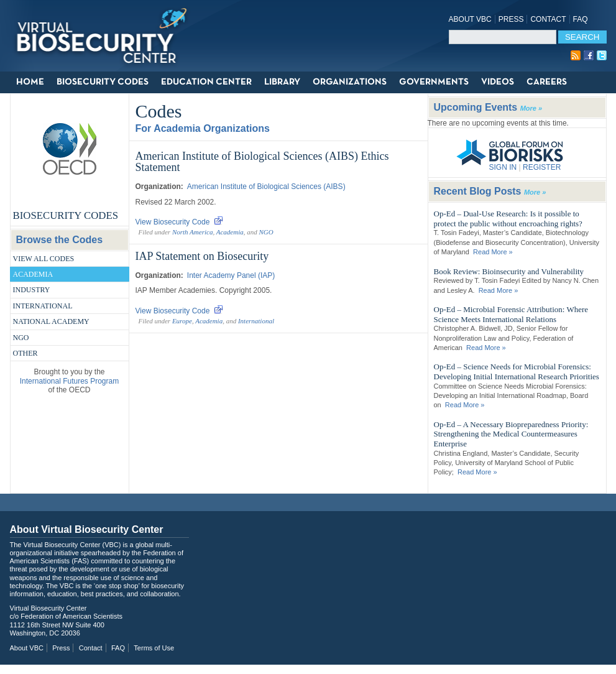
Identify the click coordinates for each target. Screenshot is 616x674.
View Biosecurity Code (180, 222)
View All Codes (44, 259)
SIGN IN (503, 167)
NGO (21, 338)
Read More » (493, 252)
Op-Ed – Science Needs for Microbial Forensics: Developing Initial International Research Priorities (517, 372)
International (43, 306)
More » (531, 108)
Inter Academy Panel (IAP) (231, 275)
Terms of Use (154, 648)
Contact (548, 19)
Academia (33, 274)
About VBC (470, 19)
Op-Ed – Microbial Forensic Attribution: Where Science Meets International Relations (511, 314)
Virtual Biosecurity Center (106, 36)
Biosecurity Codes (103, 82)
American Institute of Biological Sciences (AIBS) (266, 187)
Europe (182, 321)
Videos (498, 82)
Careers (547, 82)
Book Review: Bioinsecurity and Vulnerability (509, 271)
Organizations (350, 82)
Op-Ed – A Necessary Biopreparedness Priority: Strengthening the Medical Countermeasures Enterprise (511, 434)
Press (511, 19)
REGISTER (542, 167)
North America (193, 232)
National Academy (51, 321)
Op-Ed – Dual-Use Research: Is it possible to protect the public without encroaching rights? (508, 219)
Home (30, 82)
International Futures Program (69, 381)
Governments (434, 82)
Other (25, 353)
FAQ (581, 19)
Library (282, 82)
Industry (32, 290)
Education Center (206, 82)
